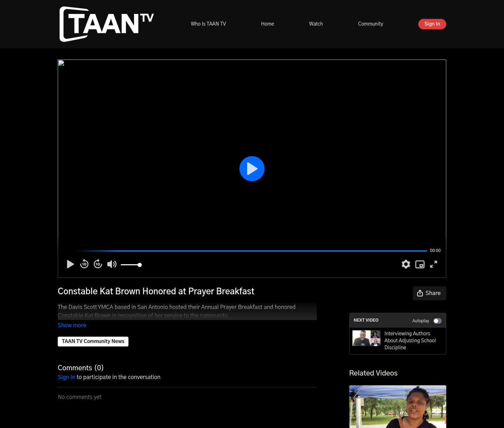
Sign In (432, 24)
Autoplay (427, 321)
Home (268, 24)
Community (370, 24)
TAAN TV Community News (93, 332)
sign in (66, 367)
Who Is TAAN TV (208, 24)
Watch (316, 24)
